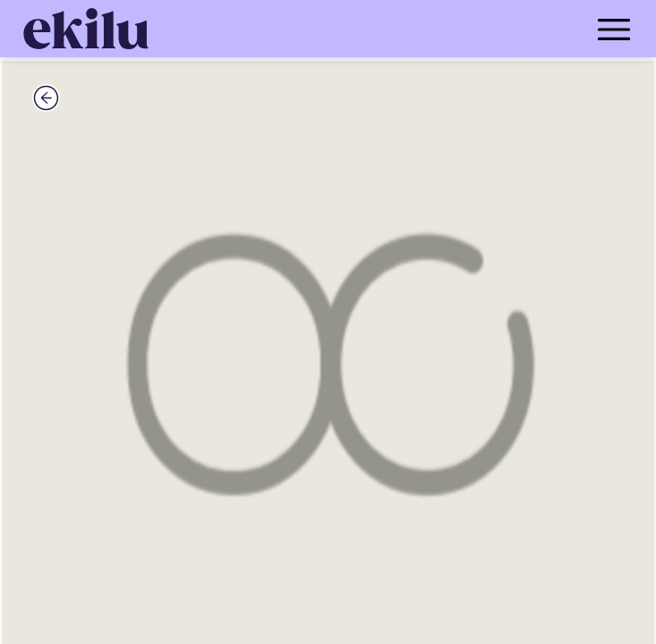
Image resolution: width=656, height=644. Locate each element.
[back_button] (46, 97)
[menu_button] (400, 29)
